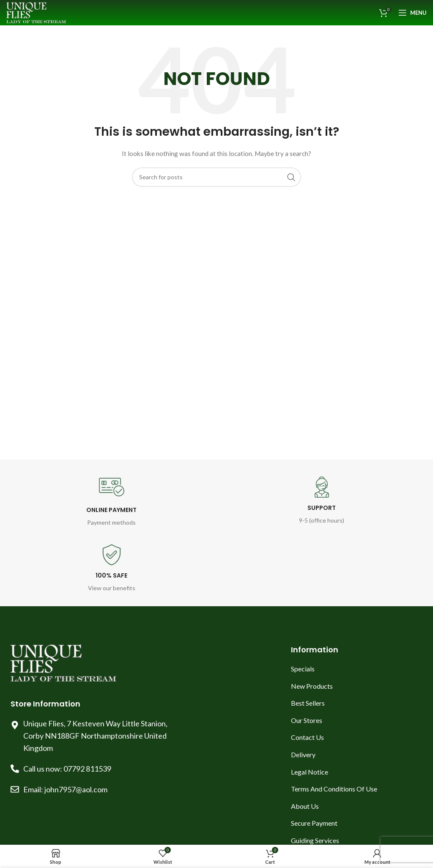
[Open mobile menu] (412, 13)
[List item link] (357, 669)
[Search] (216, 177)
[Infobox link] (111, 501)
